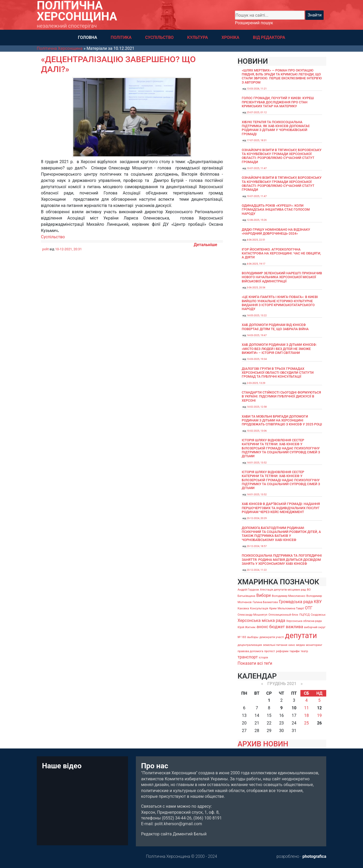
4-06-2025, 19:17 (256, 264)
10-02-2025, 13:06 (257, 431)
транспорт (248, 657)
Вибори (264, 595)
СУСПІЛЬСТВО (159, 37)
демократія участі (272, 637)
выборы (253, 637)
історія (263, 658)
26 (319, 723)
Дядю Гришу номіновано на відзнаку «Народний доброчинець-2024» (276, 231)
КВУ (318, 602)
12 (319, 708)
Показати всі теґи (255, 663)
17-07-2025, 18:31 (257, 140)
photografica (314, 856)
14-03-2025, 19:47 (257, 335)
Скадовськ (318, 615)
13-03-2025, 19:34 (257, 359)
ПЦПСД (305, 615)
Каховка (243, 608)
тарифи (295, 651)
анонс (262, 627)
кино (292, 645)
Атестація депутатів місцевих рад (283, 590)
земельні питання (275, 645)
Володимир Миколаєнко (289, 596)
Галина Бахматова (265, 602)
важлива (294, 627)
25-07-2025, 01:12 (257, 112)
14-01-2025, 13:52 (257, 463)
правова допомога (250, 651)
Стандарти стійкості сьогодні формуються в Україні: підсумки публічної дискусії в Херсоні (281, 396)
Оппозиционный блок (283, 615)
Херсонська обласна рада (304, 621)
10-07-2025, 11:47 (257, 168)
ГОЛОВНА (88, 37)
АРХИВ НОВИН (263, 744)
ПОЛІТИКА (121, 37)
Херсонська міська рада (261, 620)
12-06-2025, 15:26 (257, 220)
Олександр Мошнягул (252, 615)
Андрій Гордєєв (248, 590)
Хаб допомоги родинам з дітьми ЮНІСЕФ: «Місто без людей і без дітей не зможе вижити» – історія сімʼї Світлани (279, 349)
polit (46, 249)
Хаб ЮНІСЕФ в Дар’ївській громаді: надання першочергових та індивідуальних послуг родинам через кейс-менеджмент (281, 508)
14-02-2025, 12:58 (257, 407)
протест (270, 651)
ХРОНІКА (230, 37)
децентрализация (250, 645)
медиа (300, 645)
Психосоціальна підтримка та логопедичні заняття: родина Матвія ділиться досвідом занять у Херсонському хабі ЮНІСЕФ (282, 560)
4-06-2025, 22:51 (256, 240)
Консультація (259, 608)
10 (294, 708)
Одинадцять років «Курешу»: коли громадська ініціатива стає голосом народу (276, 210)
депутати (301, 635)
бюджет (277, 627)
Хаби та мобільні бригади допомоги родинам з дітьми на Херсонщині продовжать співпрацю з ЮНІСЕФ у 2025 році (282, 420)
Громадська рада (296, 602)
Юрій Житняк (247, 627)
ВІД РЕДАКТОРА (269, 37)
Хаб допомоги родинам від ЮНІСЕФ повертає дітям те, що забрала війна (275, 327)
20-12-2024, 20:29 (257, 518)
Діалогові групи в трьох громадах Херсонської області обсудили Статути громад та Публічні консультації (278, 373)
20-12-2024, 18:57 (257, 546)
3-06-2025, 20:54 (256, 287)
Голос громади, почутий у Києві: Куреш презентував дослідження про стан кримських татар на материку (278, 102)
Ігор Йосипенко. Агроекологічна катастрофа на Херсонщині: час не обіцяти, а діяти (281, 253)
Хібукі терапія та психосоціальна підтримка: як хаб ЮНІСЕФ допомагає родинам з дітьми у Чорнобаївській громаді (276, 128)
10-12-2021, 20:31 (68, 249)
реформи (282, 651)
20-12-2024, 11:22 (257, 570)
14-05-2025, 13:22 (257, 315)
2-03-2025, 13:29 (256, 383)
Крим (273, 608)
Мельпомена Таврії (291, 608)
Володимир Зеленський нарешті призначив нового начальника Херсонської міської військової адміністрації (282, 277)
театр (304, 651)
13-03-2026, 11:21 (257, 89)
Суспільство (53, 237)
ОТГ (309, 608)
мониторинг (314, 645)
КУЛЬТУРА (198, 37)
